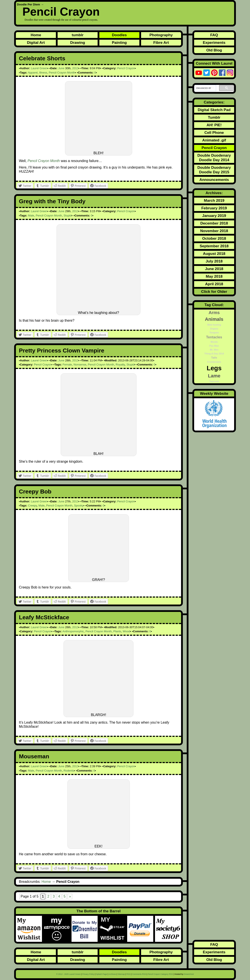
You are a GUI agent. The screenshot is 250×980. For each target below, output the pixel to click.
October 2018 (214, 238)
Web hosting (214, 325)
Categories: (214, 102)
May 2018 (214, 276)
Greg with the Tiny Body (52, 201)
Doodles (119, 35)
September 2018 (214, 246)
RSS (129, 974)
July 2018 (214, 261)
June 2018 (214, 269)
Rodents (69, 771)
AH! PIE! (214, 125)
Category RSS (160, 974)
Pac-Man (214, 346)
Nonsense (80, 365)
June (61, 68)
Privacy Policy (88, 974)
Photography (161, 35)
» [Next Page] (70, 896)
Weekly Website (214, 393)
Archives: (214, 193)
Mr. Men (214, 350)
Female (67, 365)
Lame (214, 376)
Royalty (120, 365)
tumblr (78, 35)
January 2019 (214, 216)
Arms (214, 313)
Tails (214, 358)
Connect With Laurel (214, 63)
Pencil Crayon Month (62, 73)
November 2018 (214, 231)
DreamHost (189, 974)
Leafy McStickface (44, 617)
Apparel (33, 73)
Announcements (214, 180)
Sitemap (121, 974)
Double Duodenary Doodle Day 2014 (214, 158)
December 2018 (214, 223)
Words (214, 342)
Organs (214, 329)
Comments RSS (139, 974)
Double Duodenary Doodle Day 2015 (214, 170)
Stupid (67, 216)
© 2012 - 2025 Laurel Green (68, 974)
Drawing (78, 43)
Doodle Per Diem (28, 4)
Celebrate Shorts (42, 58)
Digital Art (36, 43)
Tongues (214, 333)
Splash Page (102, 974)
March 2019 (214, 200)
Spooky (79, 506)
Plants (117, 631)
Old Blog (214, 50)
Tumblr (214, 117)
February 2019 (214, 208)
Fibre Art (161, 43)
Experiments (214, 43)
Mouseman (34, 756)
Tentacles (214, 337)
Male (31, 216)
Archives (112, 974)
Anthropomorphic (73, 631)
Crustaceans (214, 362)
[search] (205, 88)
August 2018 (214, 254)
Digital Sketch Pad (214, 110)
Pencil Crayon (61, 12)
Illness (43, 73)
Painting (119, 43)
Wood (127, 631)
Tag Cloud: (214, 305)
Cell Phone (214, 133)
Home (36, 35)
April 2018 (214, 284)
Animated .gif (214, 140)
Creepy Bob (35, 492)
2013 (75, 68)
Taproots (214, 381)
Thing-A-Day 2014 (214, 354)
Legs (214, 368)
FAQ (214, 35)
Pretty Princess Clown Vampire (62, 351)
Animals (214, 319)
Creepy (32, 506)
